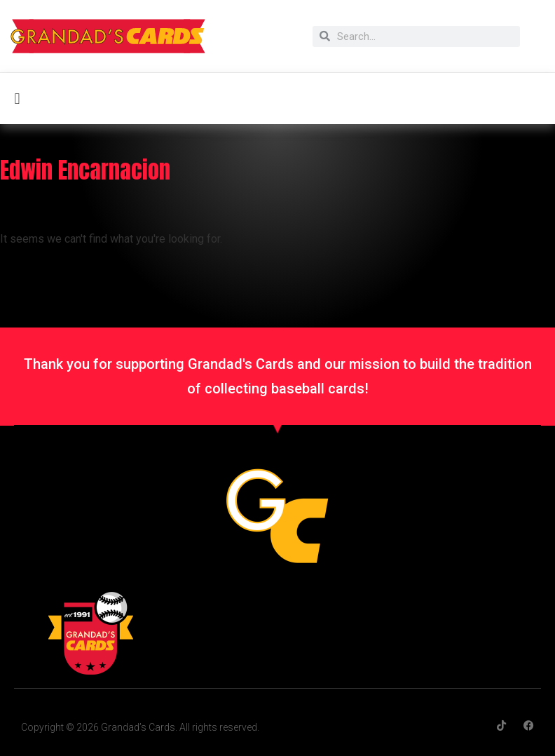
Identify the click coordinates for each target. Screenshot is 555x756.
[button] (17, 99)
